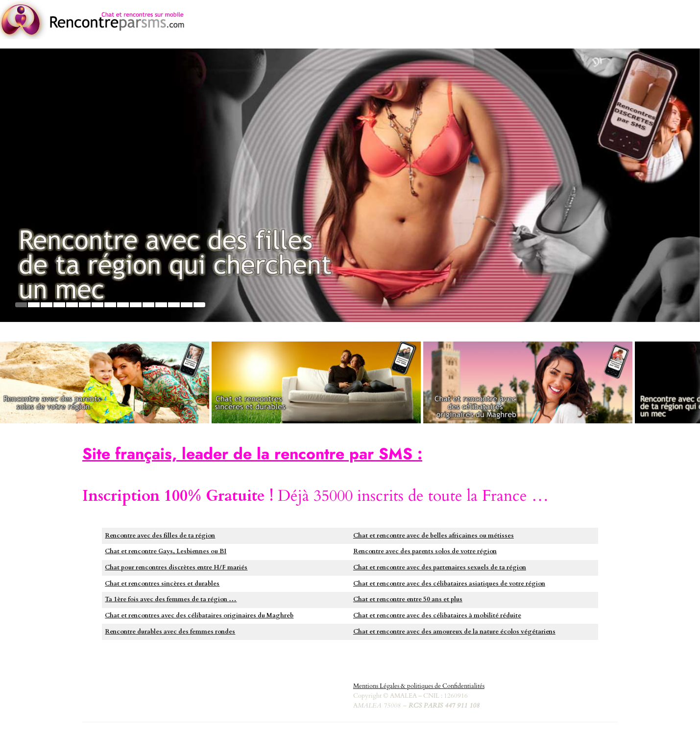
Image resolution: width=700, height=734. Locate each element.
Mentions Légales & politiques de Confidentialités (419, 686)
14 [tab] (187, 305)
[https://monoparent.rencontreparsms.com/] (105, 382)
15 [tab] (199, 305)
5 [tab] (72, 305)
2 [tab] (34, 305)
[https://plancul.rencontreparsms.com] (350, 185)
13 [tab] (174, 305)
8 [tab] (110, 305)
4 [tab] (59, 305)
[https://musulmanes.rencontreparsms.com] (528, 382)
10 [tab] (136, 305)
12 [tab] (161, 305)
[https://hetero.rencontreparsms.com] (316, 382)
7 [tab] (97, 305)
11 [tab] (148, 305)
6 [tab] (85, 305)
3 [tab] (47, 305)
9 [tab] (123, 305)
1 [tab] (21, 305)
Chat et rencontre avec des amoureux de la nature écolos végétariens (454, 632)
